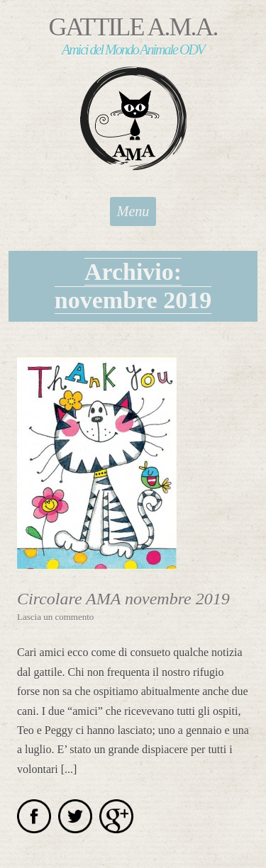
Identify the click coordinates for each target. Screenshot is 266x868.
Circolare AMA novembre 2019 (123, 599)
